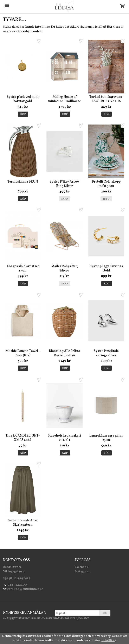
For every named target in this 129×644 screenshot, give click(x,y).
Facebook (82, 567)
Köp (23, 114)
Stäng (112, 640)
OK (105, 613)
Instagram (82, 572)
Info (65, 199)
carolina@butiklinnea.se (25, 589)
